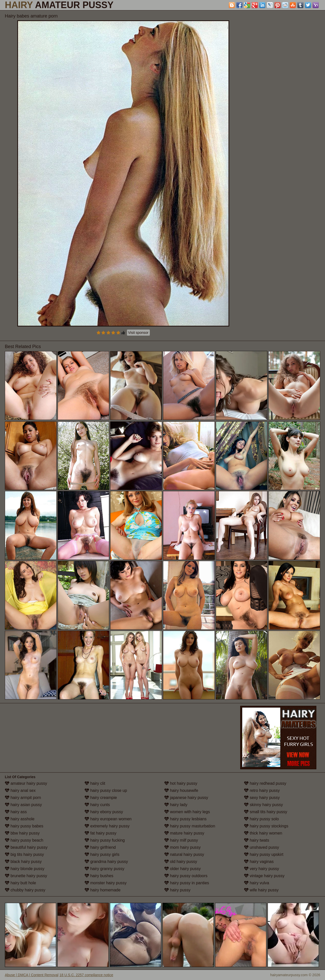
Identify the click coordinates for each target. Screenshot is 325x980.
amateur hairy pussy (26, 783)
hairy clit (95, 783)
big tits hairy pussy (24, 854)
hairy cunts (97, 805)
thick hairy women (263, 833)
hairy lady (176, 805)
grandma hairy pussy (106, 862)
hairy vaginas (259, 862)
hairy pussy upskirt (264, 854)
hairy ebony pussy (104, 812)
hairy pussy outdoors (186, 876)
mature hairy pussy (184, 833)
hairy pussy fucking (105, 840)
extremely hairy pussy (107, 826)
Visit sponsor (138, 333)
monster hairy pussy (106, 883)
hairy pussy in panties (187, 883)
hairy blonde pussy (25, 869)
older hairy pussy (182, 869)
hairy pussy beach (24, 840)
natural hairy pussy (184, 854)
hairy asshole (20, 819)
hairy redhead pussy (265, 783)
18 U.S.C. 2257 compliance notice (86, 975)
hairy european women (108, 819)
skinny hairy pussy (263, 805)
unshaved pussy (262, 847)
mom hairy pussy (182, 847)
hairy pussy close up (106, 790)
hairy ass (16, 812)
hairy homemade (103, 890)
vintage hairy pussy (264, 876)
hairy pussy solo (261, 819)
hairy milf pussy (181, 840)
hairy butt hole (20, 883)
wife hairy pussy (261, 890)
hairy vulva (257, 883)
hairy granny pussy (104, 869)
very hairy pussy (262, 869)
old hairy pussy (181, 862)
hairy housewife (181, 790)
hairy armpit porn (23, 798)
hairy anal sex (20, 790)
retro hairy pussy (262, 790)
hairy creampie (101, 798)
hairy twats (257, 840)
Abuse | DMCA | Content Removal (32, 975)
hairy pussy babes (24, 826)
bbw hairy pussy (22, 833)
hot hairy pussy (181, 783)
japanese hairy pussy (186, 798)
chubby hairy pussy (25, 890)
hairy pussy (177, 890)
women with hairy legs (187, 812)
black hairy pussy (23, 862)
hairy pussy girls (102, 854)
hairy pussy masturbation (190, 826)
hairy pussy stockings (266, 826)
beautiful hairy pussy (26, 847)
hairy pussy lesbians (185, 819)
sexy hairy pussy (262, 798)
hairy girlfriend (100, 847)
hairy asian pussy (23, 805)
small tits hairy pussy (266, 812)
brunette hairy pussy (26, 876)
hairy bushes (99, 876)
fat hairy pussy (101, 833)
